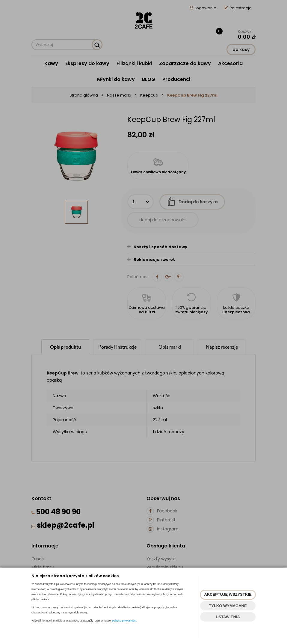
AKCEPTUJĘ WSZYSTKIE (228, 594)
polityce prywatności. (124, 621)
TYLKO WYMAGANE (228, 606)
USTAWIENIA (228, 617)
